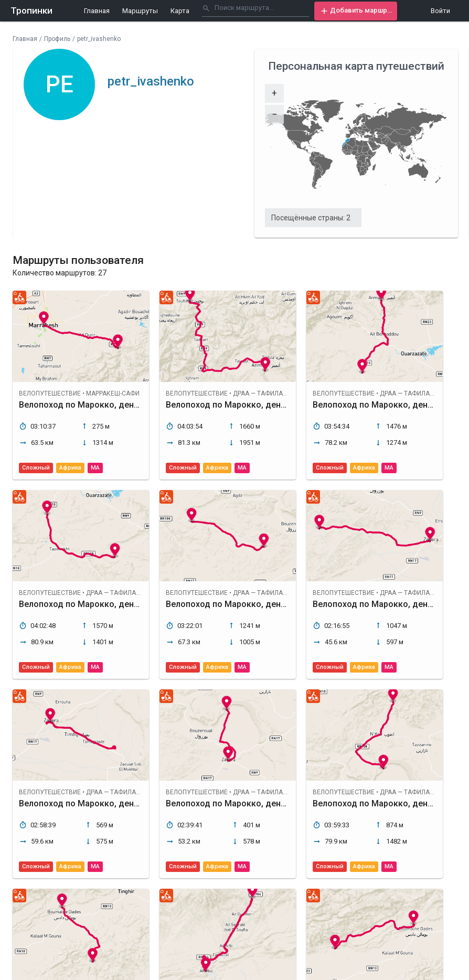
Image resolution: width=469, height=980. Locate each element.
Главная (97, 11)
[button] (356, 11)
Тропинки (31, 10)
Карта (180, 11)
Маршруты (140, 11)
